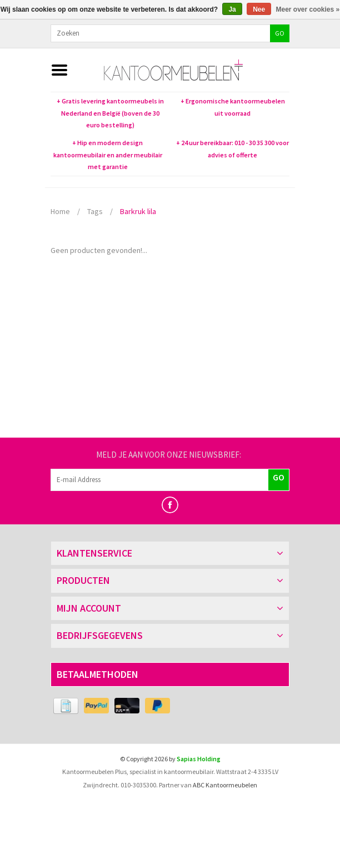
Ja (232, 9)
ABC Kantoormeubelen (225, 785)
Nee (259, 9)
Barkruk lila (138, 211)
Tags (95, 211)
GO (280, 33)
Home (60, 211)
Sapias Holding (199, 759)
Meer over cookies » (308, 9)
